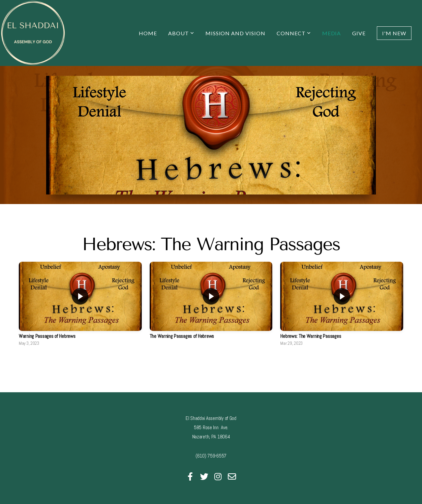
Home (148, 33)
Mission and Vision (235, 33)
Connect (294, 33)
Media (332, 33)
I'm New (394, 33)
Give (359, 33)
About (181, 33)
